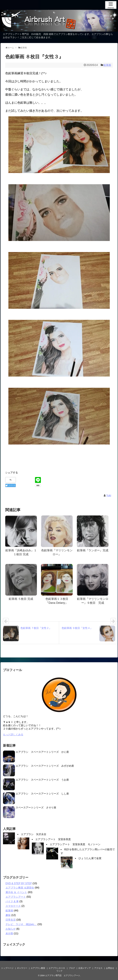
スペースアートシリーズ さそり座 (36, 808)
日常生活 (11, 920)
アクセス (98, 968)
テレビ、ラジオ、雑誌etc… (21, 924)
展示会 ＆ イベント (16, 892)
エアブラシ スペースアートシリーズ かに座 (42, 752)
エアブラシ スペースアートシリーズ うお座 (42, 780)
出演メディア (85, 968)
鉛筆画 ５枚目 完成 (21, 599)
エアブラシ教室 (38, 968)
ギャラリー (22, 968)
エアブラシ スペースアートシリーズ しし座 (42, 794)
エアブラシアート (16, 897)
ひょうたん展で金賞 (90, 858)
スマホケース (13, 906)
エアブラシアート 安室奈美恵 (53, 839)
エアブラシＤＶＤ (57, 968)
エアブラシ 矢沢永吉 (34, 834)
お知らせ (11, 929)
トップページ (7, 968)
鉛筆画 (107, 65)
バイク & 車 (12, 901)
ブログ (72, 968)
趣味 (8, 915)
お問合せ (110, 968)
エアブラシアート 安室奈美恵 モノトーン (75, 844)
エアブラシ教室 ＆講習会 (20, 888)
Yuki (109, 495)
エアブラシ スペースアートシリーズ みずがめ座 (45, 766)
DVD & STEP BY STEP (19, 883)
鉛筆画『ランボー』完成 (93, 550)
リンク (59, 971)
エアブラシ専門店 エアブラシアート (63, 975)
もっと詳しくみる (13, 735)
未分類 (9, 933)
